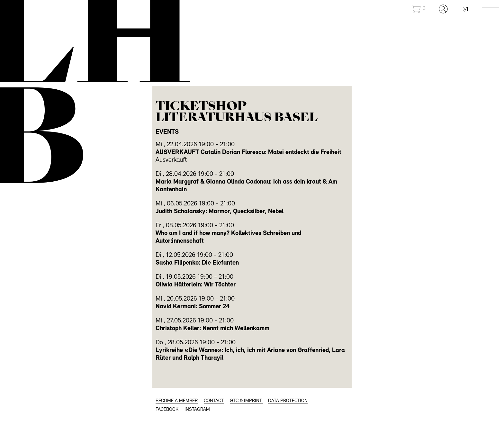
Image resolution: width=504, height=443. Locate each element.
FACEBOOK (167, 410)
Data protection (288, 401)
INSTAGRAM (197, 410)
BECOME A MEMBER (177, 401)
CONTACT (214, 401)
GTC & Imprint (247, 401)
